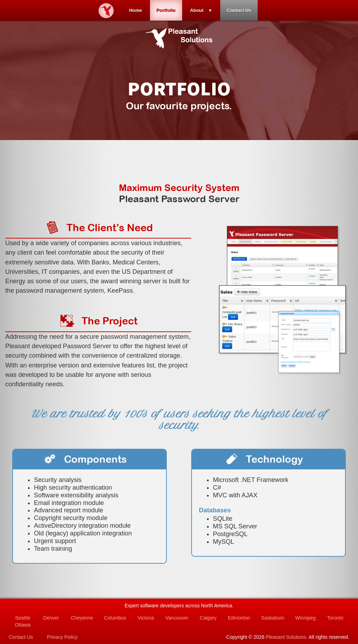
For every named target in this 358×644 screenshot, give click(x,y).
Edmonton (239, 618)
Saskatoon (273, 618)
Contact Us (240, 10)
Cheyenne (82, 618)
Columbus (115, 618)
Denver (51, 618)
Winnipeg (305, 618)
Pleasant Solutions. (287, 637)
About (197, 10)
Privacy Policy (62, 637)
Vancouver (177, 618)
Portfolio (166, 10)
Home (134, 10)
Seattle (23, 618)
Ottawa (23, 625)
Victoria (146, 618)
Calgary (208, 618)
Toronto (335, 618)
